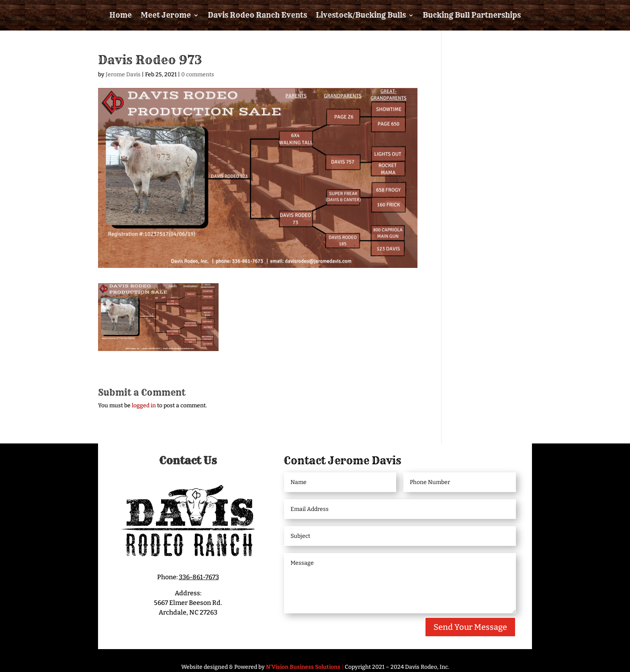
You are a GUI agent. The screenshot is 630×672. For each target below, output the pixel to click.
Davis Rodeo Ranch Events (257, 15)
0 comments (198, 75)
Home (121, 15)
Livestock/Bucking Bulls (361, 15)
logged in (144, 405)
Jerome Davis (123, 75)
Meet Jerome (166, 15)
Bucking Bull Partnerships (472, 15)
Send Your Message (470, 627)
